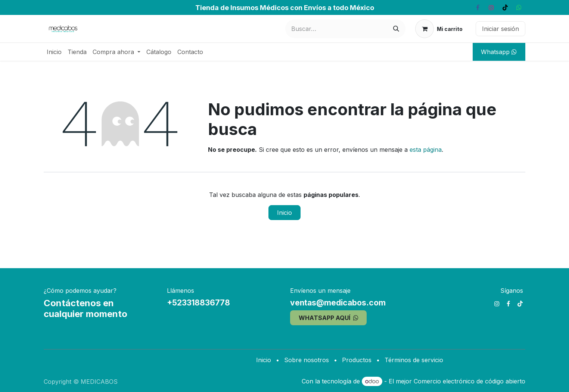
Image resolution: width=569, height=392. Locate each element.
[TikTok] (505, 7)
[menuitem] (54, 52)
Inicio (284, 213)
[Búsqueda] (396, 29)
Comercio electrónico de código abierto (469, 381)
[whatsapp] (519, 7)
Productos (357, 360)
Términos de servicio (414, 360)
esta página (426, 150)
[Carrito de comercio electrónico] (439, 29)
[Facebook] (478, 7)
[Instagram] (491, 7)
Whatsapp (499, 52)
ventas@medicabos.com (338, 303)
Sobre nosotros (307, 360)
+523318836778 (198, 303)
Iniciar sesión (500, 29)
